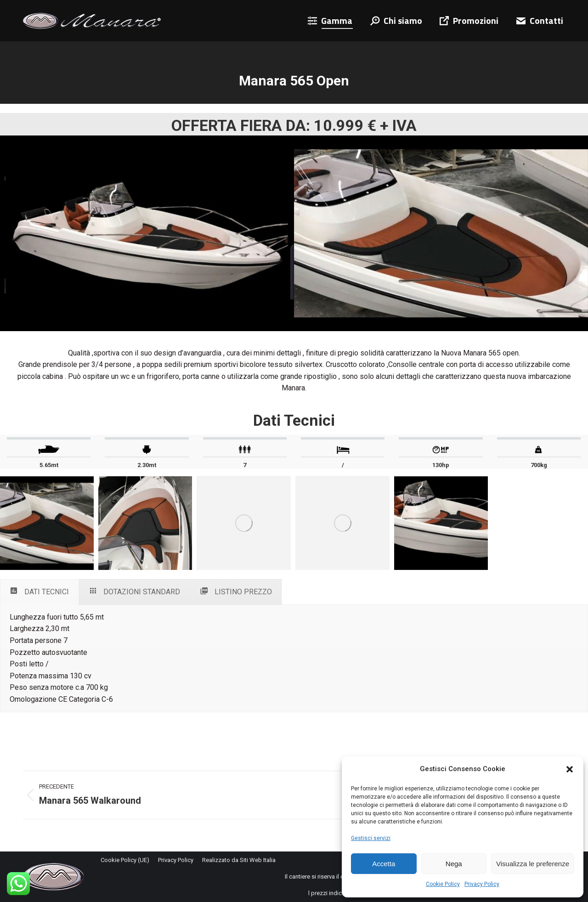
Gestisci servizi (371, 838)
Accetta (384, 864)
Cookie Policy (443, 884)
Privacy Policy (482, 884)
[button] (570, 769)
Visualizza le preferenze (533, 864)
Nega (454, 864)
